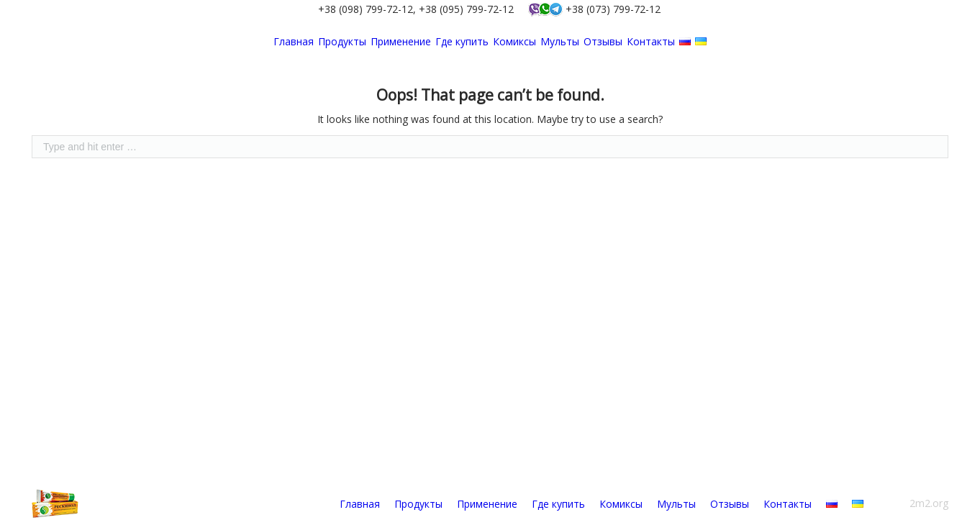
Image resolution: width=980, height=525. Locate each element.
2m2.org (929, 503)
